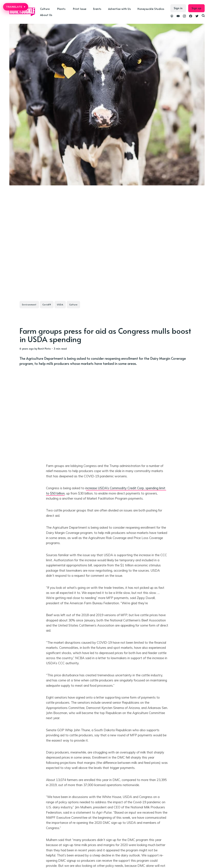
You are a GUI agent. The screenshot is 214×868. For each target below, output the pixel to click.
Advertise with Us (119, 9)
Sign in (178, 8)
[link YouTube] (178, 16)
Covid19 (47, 305)
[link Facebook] (191, 16)
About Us (46, 15)
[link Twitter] (197, 16)
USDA (60, 305)
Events (97, 9)
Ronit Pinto (44, 348)
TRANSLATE (16, 7)
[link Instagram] (184, 16)
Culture (45, 9)
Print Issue (80, 9)
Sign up (197, 8)
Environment (29, 305)
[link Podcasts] (172, 16)
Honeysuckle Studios (151, 9)
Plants (61, 9)
